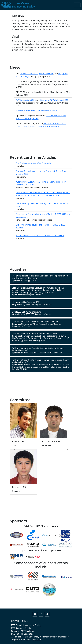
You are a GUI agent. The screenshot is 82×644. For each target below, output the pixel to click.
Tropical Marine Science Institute (26, 640)
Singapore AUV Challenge (23, 631)
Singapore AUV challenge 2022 (54, 100)
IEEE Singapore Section (22, 628)
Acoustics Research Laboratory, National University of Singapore (40, 637)
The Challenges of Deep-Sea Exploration (34, 163)
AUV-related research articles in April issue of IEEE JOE (40, 236)
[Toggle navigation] (77, 5)
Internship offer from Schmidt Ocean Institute (37, 111)
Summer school (46, 74)
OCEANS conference (29, 74)
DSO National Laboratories (23, 634)
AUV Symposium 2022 (26, 100)
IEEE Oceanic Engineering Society (26, 625)
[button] (35, 614)
